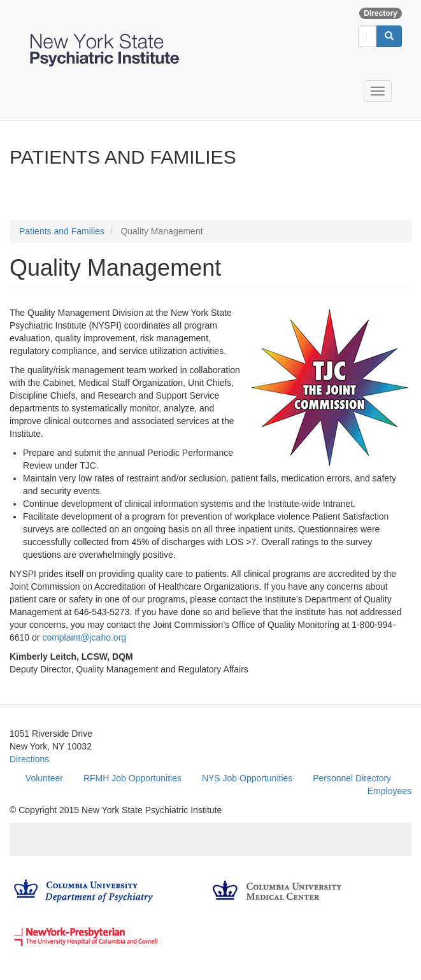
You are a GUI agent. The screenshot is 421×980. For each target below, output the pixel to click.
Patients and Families (62, 231)
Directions (29, 759)
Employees (389, 791)
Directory (381, 13)
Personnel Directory (352, 778)
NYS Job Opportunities (247, 778)
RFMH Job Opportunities (132, 778)
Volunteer (44, 778)
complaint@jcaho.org (84, 637)
